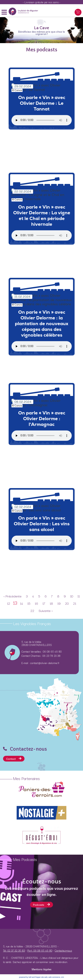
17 (44, 603)
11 (79, 596)
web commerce (54, 977)
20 (67, 603)
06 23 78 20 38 (51, 656)
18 (51, 603)
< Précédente (12, 596)
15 (29, 603)
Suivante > (46, 610)
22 (32, 610)
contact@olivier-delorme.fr (45, 663)
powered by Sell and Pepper (30, 977)
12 (9, 603)
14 (22, 603)
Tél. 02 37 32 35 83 (14, 950)
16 (36, 603)
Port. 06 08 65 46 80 (40, 950)
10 (72, 596)
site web (44, 977)
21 (75, 603)
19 (59, 603)
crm (62, 977)
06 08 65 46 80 (52, 651)
